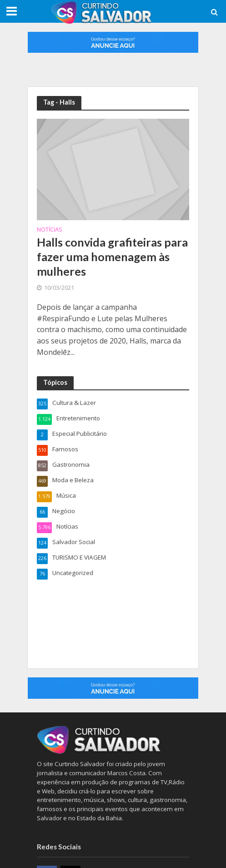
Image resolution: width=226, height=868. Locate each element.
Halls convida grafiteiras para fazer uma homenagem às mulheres (112, 257)
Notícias (50, 230)
